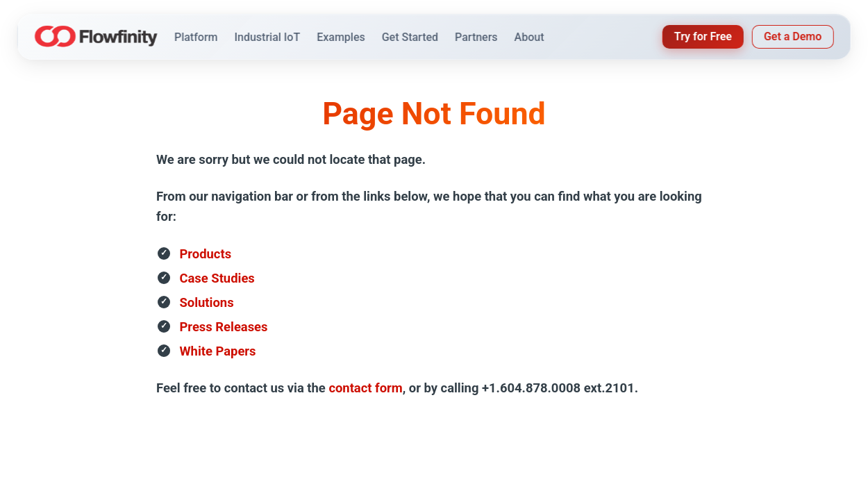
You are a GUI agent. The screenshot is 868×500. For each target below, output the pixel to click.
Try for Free (703, 36)
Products (206, 254)
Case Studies (217, 278)
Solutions (207, 302)
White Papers (218, 351)
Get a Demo (793, 36)
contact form (365, 388)
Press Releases (224, 327)
